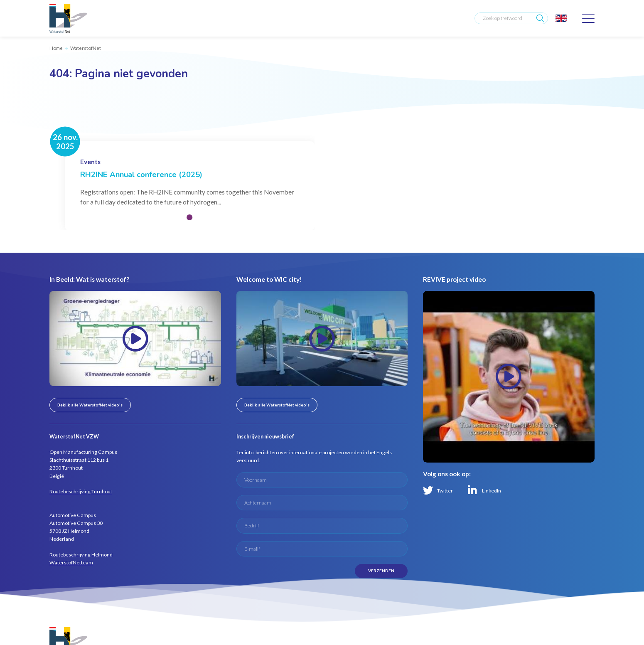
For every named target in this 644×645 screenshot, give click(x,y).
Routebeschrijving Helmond (81, 555)
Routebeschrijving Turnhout (81, 491)
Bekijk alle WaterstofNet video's (90, 405)
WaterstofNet (86, 48)
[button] (189, 217)
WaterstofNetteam (71, 563)
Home (56, 48)
